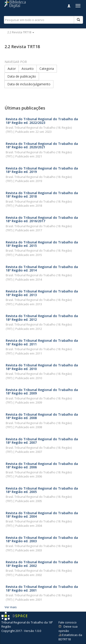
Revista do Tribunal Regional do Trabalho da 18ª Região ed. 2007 (42, 441)
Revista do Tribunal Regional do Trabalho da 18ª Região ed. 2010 (42, 367)
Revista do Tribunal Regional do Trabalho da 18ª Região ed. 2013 (42, 293)
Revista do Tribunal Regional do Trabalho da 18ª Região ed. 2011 (42, 342)
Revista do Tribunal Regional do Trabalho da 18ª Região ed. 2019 (42, 170)
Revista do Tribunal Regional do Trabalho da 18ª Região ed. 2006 (42, 465)
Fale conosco (68, 622)
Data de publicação (22, 76)
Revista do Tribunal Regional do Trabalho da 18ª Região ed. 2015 (42, 244)
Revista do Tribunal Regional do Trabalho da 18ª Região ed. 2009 (42, 391)
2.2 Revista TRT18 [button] (21, 32)
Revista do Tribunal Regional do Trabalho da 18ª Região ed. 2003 (42, 539)
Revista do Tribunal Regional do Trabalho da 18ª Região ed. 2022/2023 (42, 121)
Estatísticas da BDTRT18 (70, 637)
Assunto (28, 69)
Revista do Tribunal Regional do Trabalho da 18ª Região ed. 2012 (42, 318)
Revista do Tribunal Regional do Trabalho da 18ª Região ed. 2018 (42, 195)
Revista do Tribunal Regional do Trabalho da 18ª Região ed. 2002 (42, 564)
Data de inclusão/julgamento (29, 84)
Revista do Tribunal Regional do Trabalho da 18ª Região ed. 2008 (42, 416)
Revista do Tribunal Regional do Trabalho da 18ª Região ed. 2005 (42, 490)
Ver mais (11, 607)
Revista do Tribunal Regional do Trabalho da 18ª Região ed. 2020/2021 (42, 145)
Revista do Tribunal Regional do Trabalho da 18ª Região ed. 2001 (42, 588)
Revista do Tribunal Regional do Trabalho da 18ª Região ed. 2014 (42, 269)
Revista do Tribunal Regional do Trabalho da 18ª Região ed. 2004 (42, 515)
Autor (12, 69)
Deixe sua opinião (68, 629)
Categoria (47, 69)
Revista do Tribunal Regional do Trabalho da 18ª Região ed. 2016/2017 (42, 219)
